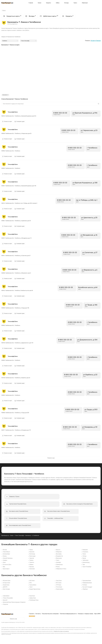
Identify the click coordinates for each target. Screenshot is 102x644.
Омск (4, 566)
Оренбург (58, 566)
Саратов (32, 561)
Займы (58, 3)
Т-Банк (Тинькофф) (19, 539)
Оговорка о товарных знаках (85, 617)
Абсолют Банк (7, 584)
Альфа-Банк (6, 588)
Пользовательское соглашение (50, 617)
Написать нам (13, 622)
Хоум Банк (32, 599)
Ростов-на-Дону (7, 568)
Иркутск (58, 553)
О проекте (32, 617)
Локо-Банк (59, 584)
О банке (4, 11)
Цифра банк (33, 601)
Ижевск (31, 568)
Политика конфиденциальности (68, 617)
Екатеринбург (6, 557)
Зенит (31, 590)
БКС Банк (32, 584)
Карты (75, 3)
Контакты (38, 617)
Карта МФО (97, 617)
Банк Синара (6, 592)
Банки (40, 3)
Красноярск (6, 572)
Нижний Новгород (8, 561)
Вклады (67, 3)
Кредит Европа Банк (35, 592)
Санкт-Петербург (87, 570)
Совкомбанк (6, 599)
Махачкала (59, 561)
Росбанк (85, 588)
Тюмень (31, 563)
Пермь (31, 553)
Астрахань (85, 555)
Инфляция (85, 3)
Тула (84, 568)
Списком (98, 41)
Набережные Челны (61, 572)
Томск (58, 563)
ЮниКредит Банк (34, 603)
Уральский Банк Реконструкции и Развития (14, 605)
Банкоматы (28, 539)
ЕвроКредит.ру (5, 539)
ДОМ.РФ (5, 590)
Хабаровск (59, 555)
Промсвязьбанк (87, 584)
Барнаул (32, 570)
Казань (5, 559)
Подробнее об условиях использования (61, 635)
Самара (5, 563)
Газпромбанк (33, 588)
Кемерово (85, 553)
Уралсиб (5, 603)
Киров (84, 561)
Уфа (4, 570)
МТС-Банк (59, 586)
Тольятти (32, 566)
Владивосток (59, 559)
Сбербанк (85, 592)
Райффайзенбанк (87, 586)
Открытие (5, 607)
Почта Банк (59, 590)
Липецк (84, 559)
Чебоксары (85, 563)
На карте (93, 41)
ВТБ (30, 586)
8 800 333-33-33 (60, 113)
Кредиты (49, 3)
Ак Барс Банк (6, 586)
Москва (5, 553)
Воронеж (32, 555)
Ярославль (59, 557)
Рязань (58, 570)
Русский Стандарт (87, 590)
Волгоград (32, 557)
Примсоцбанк (60, 592)
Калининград (86, 566)
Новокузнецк (59, 568)
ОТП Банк (59, 588)
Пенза (84, 557)
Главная (31, 3)
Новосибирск (6, 555)
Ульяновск (32, 572)
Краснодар (32, 559)
